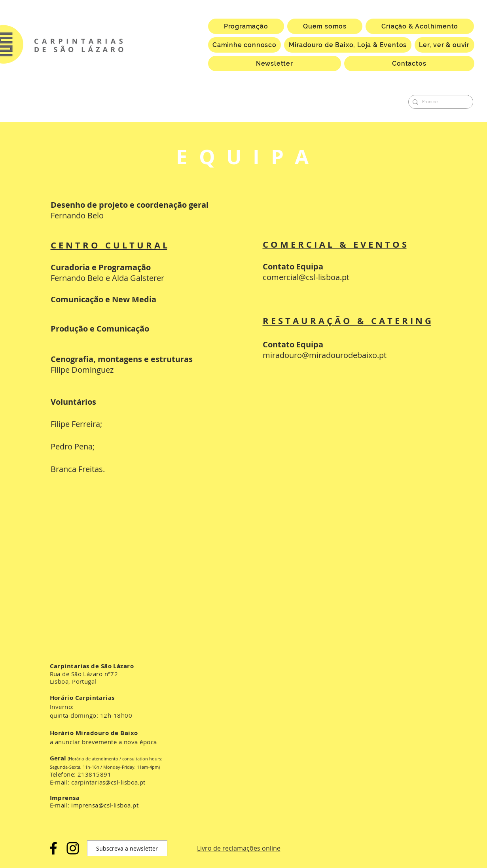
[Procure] (439, 102)
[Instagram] (73, 848)
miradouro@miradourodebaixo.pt (325, 355)
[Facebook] (53, 848)
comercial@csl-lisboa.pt (306, 277)
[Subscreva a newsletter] (127, 848)
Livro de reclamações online (239, 848)
